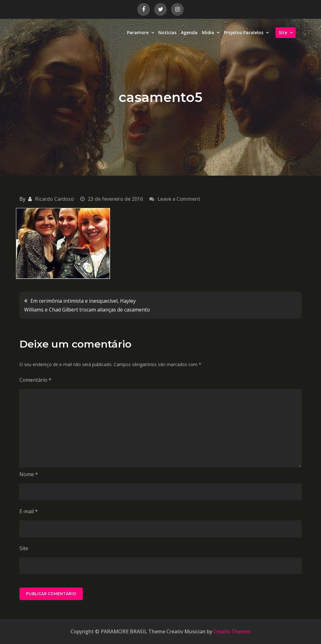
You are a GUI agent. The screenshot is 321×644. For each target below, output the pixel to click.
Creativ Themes (232, 631)
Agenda (189, 32)
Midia (208, 32)
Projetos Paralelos (244, 32)
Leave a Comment (179, 199)
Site (283, 32)
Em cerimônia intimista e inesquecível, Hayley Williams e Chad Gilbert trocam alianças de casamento (87, 305)
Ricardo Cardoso (54, 199)
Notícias (167, 32)
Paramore (138, 32)
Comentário (35, 380)
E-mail (29, 511)
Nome (29, 474)
